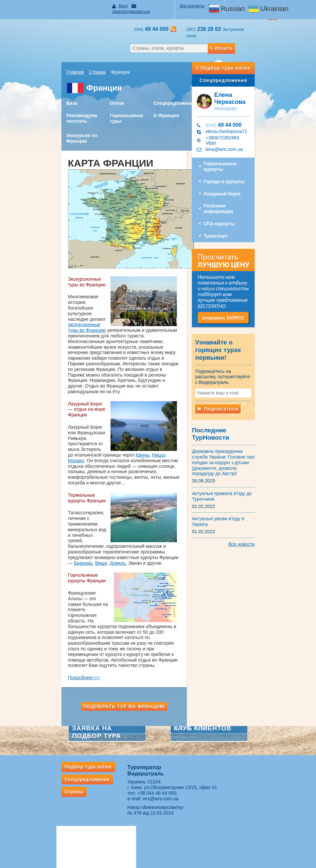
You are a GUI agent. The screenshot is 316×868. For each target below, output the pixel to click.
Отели (104, 91)
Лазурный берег (230, 172)
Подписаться (225, 387)
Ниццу (68, 409)
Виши (51, 501)
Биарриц (172, 495)
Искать (239, 36)
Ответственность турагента (188, 808)
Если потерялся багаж (59, 833)
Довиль (68, 501)
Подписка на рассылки (184, 790)
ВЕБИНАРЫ (174, 772)
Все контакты (196, 6)
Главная (52, 60)
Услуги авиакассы (117, 772)
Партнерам (177, 762)
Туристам (51, 762)
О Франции (163, 104)
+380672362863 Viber (236, 126)
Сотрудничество (178, 781)
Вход (112, 6)
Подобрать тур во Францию (117, 627)
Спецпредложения (172, 91)
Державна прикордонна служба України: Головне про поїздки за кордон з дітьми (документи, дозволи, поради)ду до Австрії (234, 430)
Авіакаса (113, 762)
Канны (52, 409)
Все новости (264, 504)
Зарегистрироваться (146, 6)
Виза (49, 91)
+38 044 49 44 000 (149, 714)
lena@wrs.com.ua (232, 133)
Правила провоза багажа (62, 824)
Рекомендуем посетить (59, 106)
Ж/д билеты (112, 790)
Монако (85, 409)
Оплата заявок (176, 799)
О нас (233, 762)
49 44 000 (231, 113)
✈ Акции (109, 781)
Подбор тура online (238, 56)
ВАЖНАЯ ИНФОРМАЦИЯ (187, 816)
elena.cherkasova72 (234, 119)
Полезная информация (237, 184)
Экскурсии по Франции (59, 126)
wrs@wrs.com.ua (153, 720)
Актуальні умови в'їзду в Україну (234, 484)
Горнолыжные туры (114, 106)
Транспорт (223, 208)
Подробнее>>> (61, 599)
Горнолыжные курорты (238, 147)
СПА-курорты (227, 196)
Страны (75, 60)
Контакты (264, 762)
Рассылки (47, 786)
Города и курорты (232, 159)
